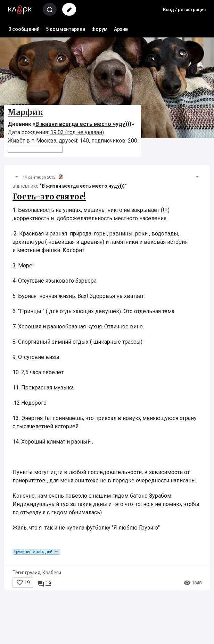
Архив (121, 29)
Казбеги (52, 573)
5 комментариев (65, 29)
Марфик (25, 112)
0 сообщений (24, 29)
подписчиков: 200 (114, 141)
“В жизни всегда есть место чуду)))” (83, 186)
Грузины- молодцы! (36, 552)
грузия (33, 573)
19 (44, 583)
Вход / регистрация (184, 10)
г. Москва (44, 141)
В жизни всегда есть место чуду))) (83, 124)
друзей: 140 (74, 141)
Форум (100, 29)
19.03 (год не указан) (77, 132)
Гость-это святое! (49, 197)
